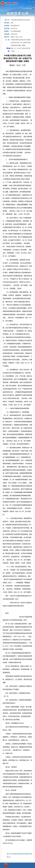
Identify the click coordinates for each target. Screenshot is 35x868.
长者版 (33, 2)
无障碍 (29, 2)
